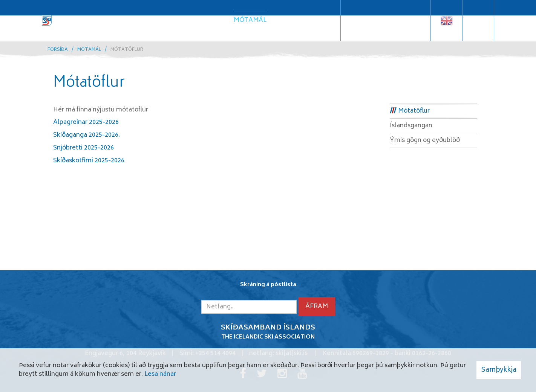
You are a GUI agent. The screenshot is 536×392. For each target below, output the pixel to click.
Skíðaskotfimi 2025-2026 (89, 161)
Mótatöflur (127, 50)
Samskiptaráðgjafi (386, 26)
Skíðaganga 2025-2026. (87, 135)
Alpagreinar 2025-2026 (86, 122)
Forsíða (58, 50)
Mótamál (89, 50)
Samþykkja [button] (499, 370)
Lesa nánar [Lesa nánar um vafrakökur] (160, 374)
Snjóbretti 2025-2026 (83, 148)
